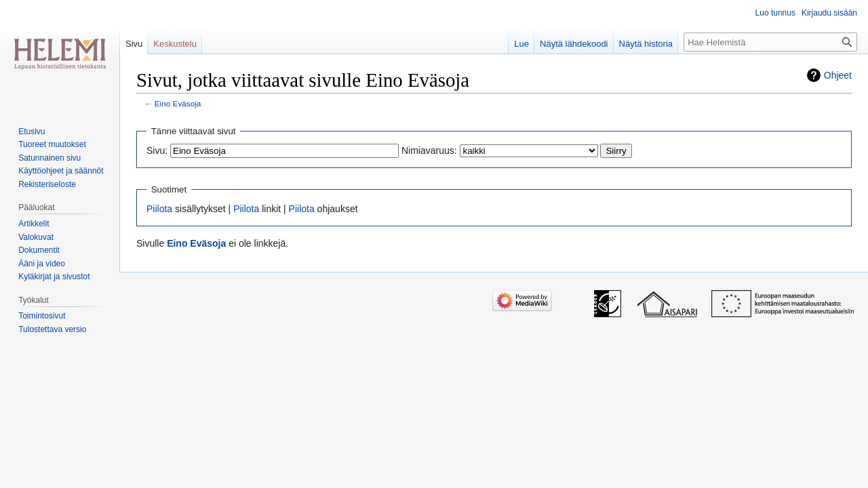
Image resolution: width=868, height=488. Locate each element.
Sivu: (157, 150)
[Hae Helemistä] (770, 42)
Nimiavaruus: (429, 150)
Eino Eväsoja (178, 103)
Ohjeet (838, 75)
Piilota (159, 209)
